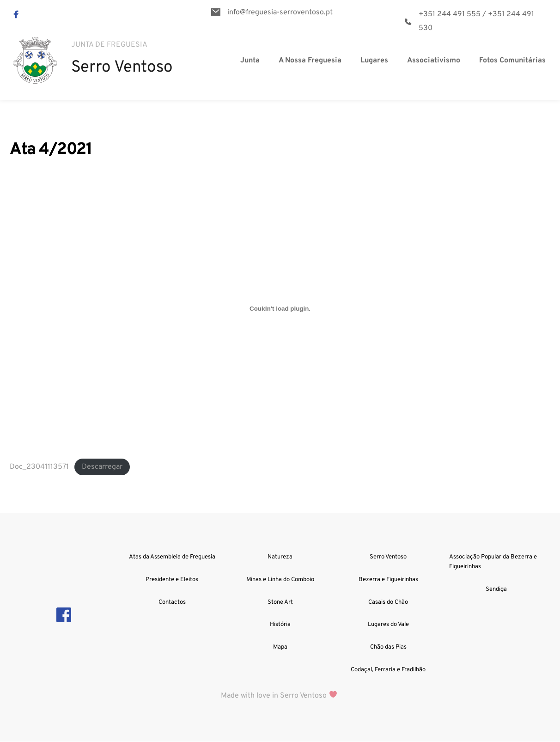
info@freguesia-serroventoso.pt (280, 12)
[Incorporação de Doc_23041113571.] (280, 309)
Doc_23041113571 (39, 467)
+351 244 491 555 (450, 14)
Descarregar (102, 467)
